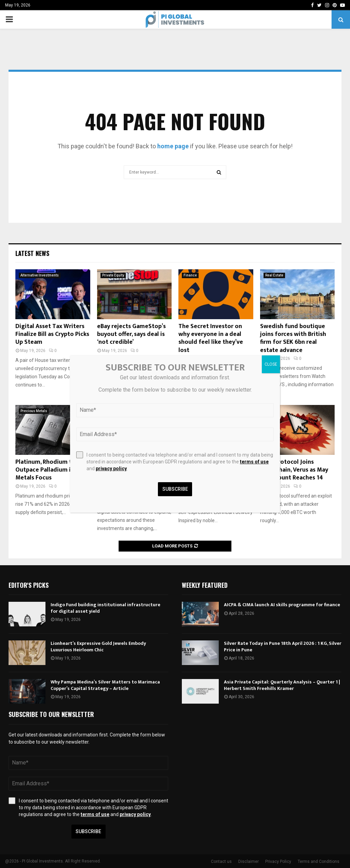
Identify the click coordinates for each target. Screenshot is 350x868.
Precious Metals (34, 411)
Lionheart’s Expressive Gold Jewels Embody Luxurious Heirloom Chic (98, 646)
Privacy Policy (278, 862)
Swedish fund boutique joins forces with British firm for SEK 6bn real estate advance (293, 338)
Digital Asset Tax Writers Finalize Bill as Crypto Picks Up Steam (52, 334)
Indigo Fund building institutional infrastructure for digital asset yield (105, 608)
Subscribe (88, 831)
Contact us (221, 862)
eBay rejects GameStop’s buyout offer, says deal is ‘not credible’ (131, 334)
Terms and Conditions (319, 862)
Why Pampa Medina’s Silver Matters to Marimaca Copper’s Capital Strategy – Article (105, 685)
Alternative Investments (40, 275)
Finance (190, 275)
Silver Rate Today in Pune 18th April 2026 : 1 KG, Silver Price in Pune (283, 646)
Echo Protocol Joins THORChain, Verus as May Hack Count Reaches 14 (294, 470)
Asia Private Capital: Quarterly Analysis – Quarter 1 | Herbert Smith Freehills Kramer (282, 685)
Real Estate (274, 275)
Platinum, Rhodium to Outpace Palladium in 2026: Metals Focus (52, 470)
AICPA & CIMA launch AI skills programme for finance (282, 605)
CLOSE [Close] (271, 364)
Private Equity (113, 275)
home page (173, 146)
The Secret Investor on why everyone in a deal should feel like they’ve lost (211, 338)
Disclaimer (248, 862)
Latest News (32, 253)
